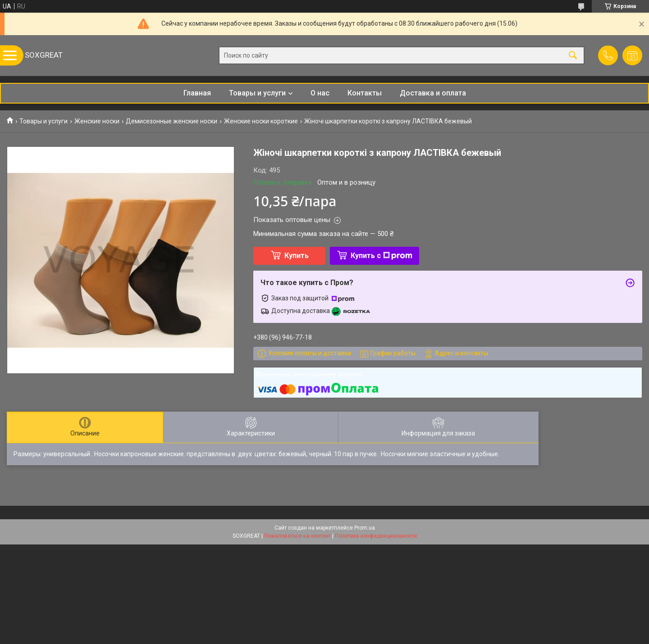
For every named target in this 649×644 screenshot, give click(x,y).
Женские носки (97, 121)
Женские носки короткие (261, 121)
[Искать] (573, 56)
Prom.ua (365, 528)
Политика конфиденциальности (376, 536)
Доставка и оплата (433, 93)
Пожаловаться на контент (297, 536)
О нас (320, 93)
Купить (297, 256)
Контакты (365, 93)
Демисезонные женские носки (171, 121)
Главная (197, 93)
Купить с (382, 256)
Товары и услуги (257, 93)
